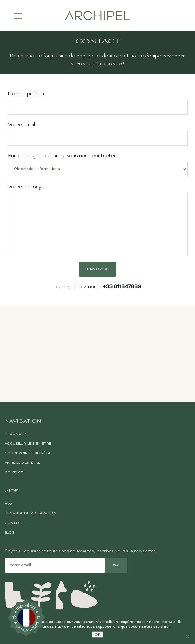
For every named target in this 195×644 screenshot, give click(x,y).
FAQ (9, 439)
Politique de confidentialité (164, 604)
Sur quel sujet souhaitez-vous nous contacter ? (98, 165)
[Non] (187, 636)
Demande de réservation (31, 449)
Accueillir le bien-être (28, 379)
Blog (10, 468)
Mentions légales (174, 597)
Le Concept (16, 369)
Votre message (98, 220)
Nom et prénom (98, 103)
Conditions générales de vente (161, 590)
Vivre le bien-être (23, 398)
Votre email (98, 134)
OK (97, 635)
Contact (14, 408)
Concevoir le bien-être (29, 388)
